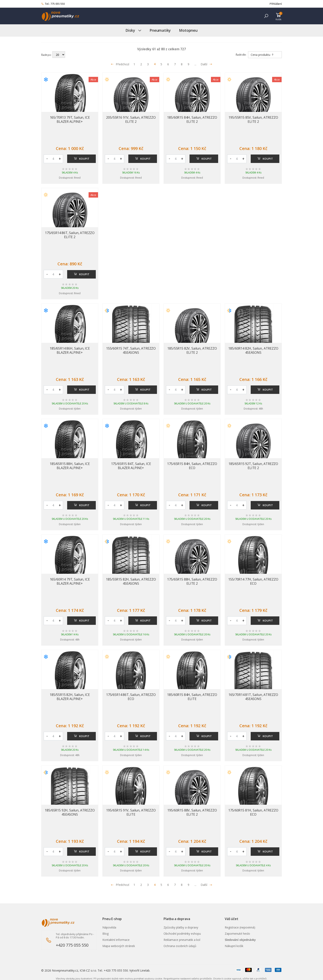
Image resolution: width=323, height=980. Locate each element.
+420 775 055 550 (72, 945)
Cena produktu (262, 55)
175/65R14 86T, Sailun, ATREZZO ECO (131, 697)
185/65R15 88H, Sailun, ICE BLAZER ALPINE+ (70, 466)
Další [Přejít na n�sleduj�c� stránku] (207, 885)
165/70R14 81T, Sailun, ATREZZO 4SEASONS (253, 697)
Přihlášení (276, 4)
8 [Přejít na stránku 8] (182, 64)
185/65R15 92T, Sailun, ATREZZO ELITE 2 (253, 466)
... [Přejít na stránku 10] (195, 64)
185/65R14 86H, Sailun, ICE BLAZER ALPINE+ (70, 350)
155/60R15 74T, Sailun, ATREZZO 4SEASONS (131, 350)
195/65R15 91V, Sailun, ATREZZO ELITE (131, 812)
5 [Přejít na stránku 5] (161, 64)
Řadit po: (46, 55)
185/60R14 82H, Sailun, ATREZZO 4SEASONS (253, 350)
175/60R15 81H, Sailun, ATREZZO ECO (253, 812)
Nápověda (109, 927)
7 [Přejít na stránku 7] (175, 64)
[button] (266, 16)
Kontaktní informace (116, 940)
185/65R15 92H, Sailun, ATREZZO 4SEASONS (70, 812)
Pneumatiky (160, 30)
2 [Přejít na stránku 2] (141, 64)
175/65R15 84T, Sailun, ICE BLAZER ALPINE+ (131, 466)
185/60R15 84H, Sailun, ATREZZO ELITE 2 (192, 119)
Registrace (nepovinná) (240, 927)
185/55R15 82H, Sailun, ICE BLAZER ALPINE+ (70, 697)
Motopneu (188, 30)
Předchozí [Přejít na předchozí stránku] (120, 64)
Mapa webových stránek (119, 946)
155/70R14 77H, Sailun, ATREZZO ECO (253, 581)
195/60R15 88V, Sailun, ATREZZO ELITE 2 (192, 812)
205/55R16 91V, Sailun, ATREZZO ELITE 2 (131, 119)
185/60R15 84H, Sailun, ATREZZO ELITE (192, 697)
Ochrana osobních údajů (180, 946)
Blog (105, 934)
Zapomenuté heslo (237, 934)
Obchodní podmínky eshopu (182, 934)
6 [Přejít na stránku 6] (168, 64)
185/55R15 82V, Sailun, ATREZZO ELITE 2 (192, 350)
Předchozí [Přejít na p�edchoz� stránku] (120, 885)
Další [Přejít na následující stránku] (207, 64)
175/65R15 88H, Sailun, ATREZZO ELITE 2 (192, 581)
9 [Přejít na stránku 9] (188, 64)
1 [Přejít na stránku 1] (134, 64)
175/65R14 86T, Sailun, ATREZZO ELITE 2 (70, 235)
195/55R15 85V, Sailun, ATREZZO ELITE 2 (253, 119)
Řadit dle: (241, 55)
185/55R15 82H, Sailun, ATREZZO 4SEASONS (131, 581)
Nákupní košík (234, 946)
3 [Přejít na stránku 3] (148, 64)
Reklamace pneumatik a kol (182, 940)
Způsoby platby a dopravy (181, 927)
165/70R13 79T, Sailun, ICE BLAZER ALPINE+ (70, 119)
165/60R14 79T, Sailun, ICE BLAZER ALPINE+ (70, 581)
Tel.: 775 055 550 (53, 4)
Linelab (145, 970)
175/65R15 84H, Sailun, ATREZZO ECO (192, 466)
